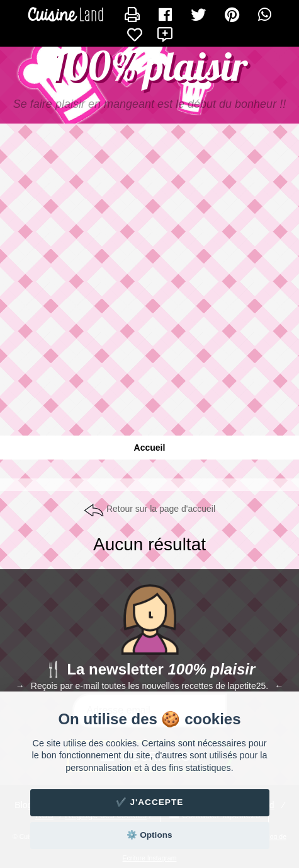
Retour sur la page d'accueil (161, 509)
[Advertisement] (149, 286)
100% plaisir (150, 66)
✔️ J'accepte (150, 802)
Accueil (150, 448)
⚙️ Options (149, 835)
